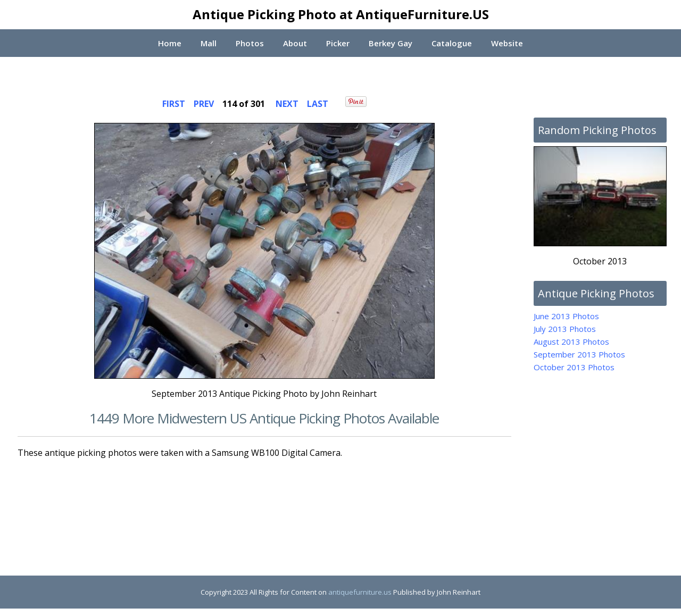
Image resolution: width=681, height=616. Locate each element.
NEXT (287, 104)
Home (169, 43)
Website (508, 43)
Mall (208, 43)
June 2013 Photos (566, 316)
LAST (318, 104)
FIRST (174, 104)
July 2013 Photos (565, 329)
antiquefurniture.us (360, 592)
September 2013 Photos (579, 354)
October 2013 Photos (574, 367)
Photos (249, 43)
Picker (338, 43)
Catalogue (452, 43)
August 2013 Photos (571, 342)
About (294, 43)
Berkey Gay (391, 43)
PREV (204, 104)
